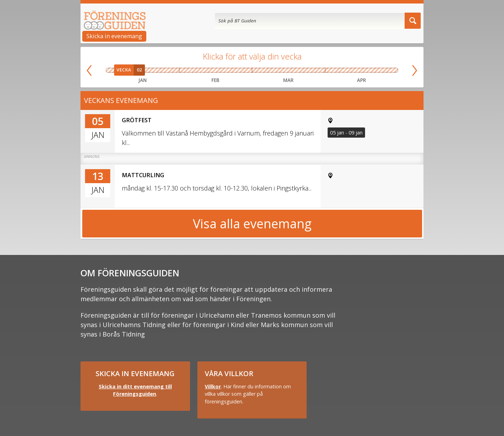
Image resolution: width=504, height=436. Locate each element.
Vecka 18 (391, 70)
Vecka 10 (261, 70)
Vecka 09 (243, 70)
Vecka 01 (113, 70)
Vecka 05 (172, 70)
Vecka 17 (376, 70)
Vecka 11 (279, 70)
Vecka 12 (297, 70)
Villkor (213, 386)
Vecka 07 (206, 70)
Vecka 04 (157, 70)
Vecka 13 (316, 70)
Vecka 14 (332, 70)
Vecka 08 (225, 70)
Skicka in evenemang (114, 36)
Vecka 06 (188, 70)
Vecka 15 (347, 70)
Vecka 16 (362, 70)
